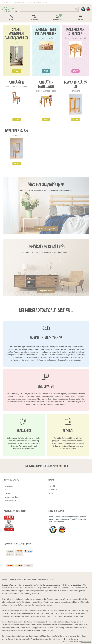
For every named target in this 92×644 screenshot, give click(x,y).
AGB (7, 490)
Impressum (9, 486)
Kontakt (52, 486)
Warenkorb (53, 490)
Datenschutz (10, 493)
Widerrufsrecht (10, 501)
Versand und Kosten (12, 497)
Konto (51, 493)
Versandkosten (86, 642)
